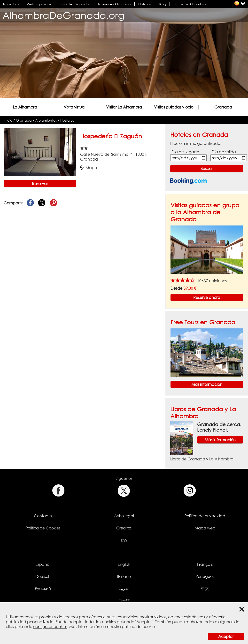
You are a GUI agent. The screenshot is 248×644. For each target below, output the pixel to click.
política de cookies (139, 627)
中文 (205, 589)
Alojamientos (46, 120)
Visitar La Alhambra (124, 107)
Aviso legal (124, 516)
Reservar (40, 184)
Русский (43, 589)
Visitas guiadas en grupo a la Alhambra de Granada (205, 212)
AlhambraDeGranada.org (63, 15)
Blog (162, 4)
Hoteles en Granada (114, 4)
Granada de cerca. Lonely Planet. (219, 427)
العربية (124, 589)
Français (205, 564)
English (124, 564)
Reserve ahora (207, 297)
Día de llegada (185, 152)
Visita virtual (74, 107)
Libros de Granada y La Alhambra (202, 459)
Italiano (124, 576)
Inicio (8, 120)
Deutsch (43, 576)
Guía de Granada (74, 4)
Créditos (124, 528)
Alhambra (11, 4)
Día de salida (224, 152)
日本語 (124, 601)
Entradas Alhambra (190, 4)
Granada (223, 107)
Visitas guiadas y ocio (174, 107)
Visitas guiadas (39, 4)
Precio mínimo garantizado (195, 143)
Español (43, 564)
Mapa (89, 168)
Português (205, 576)
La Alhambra (25, 107)
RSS (124, 540)
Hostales (67, 120)
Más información (207, 384)
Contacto (43, 516)
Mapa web (205, 528)
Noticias (145, 4)
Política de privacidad (205, 516)
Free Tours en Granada (203, 322)
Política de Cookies (43, 528)
